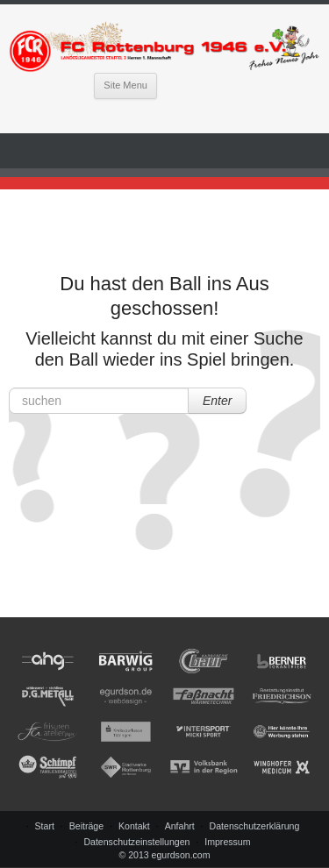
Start (45, 826)
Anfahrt (180, 826)
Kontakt (134, 826)
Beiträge (86, 826)
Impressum (227, 842)
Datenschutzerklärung (255, 826)
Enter (217, 401)
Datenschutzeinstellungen (136, 842)
